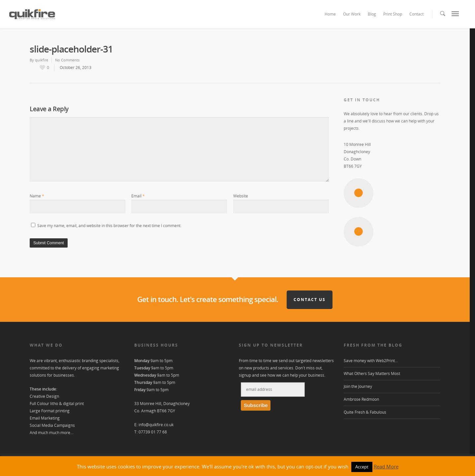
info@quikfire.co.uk (156, 425)
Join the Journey (358, 386)
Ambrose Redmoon (361, 399)
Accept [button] (362, 467)
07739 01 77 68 (153, 432)
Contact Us (310, 300)
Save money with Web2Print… (371, 361)
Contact (416, 14)
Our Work (352, 14)
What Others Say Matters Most (372, 374)
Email (138, 196)
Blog (372, 14)
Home (330, 14)
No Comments (67, 60)
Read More (386, 466)
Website (241, 196)
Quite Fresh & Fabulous (365, 412)
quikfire (42, 60)
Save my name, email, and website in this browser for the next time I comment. (109, 226)
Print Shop (393, 14)
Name (37, 196)
